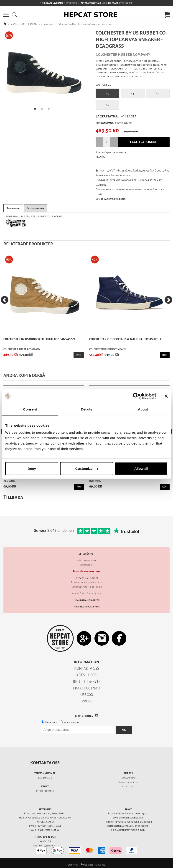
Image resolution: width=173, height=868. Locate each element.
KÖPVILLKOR (86, 675)
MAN (13, 24)
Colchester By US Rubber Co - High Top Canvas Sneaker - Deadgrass (77, 24)
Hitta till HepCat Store (86, 607)
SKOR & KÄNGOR (28, 24)
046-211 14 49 (45, 778)
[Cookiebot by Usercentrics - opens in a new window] (136, 396)
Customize (87, 469)
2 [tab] (43, 110)
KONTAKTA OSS (87, 668)
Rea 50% (100, 157)
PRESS (87, 701)
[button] (6, 15)
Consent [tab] (30, 409)
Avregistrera (72, 723)
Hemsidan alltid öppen (86, 600)
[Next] (168, 300)
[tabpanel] (43, 72)
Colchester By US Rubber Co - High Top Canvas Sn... (40, 339)
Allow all (141, 469)
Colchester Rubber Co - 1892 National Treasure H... (126, 339)
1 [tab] (36, 110)
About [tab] (143, 409)
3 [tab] (50, 110)
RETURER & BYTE (87, 682)
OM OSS (87, 695)
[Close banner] (166, 396)
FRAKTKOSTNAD (87, 688)
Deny (32, 469)
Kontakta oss (45, 763)
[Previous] (5, 300)
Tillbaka (13, 497)
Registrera (51, 723)
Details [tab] (86, 409)
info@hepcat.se (45, 791)
